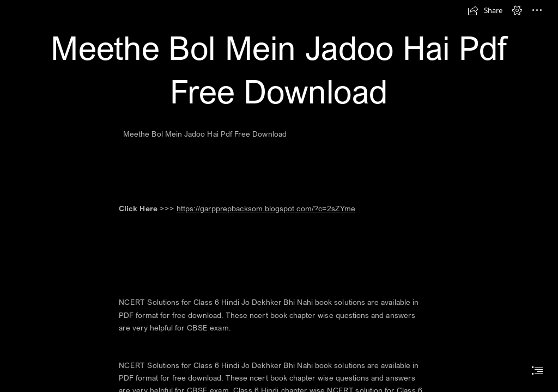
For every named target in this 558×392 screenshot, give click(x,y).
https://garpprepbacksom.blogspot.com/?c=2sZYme (266, 209)
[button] (485, 10)
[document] (279, 196)
